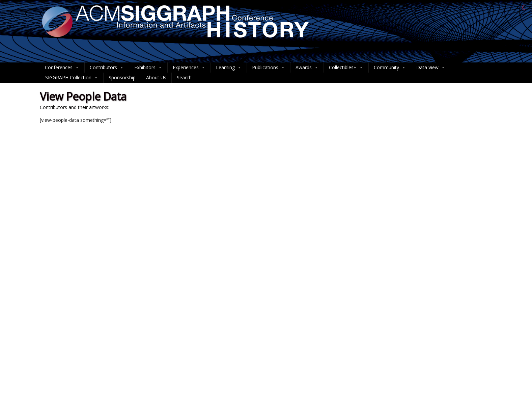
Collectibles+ (346, 68)
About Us (156, 77)
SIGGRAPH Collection (72, 78)
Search (184, 77)
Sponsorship (122, 77)
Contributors (107, 68)
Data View (431, 68)
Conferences (62, 68)
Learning (229, 68)
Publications (269, 68)
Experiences (189, 68)
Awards (307, 68)
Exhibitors (148, 68)
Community (390, 68)
